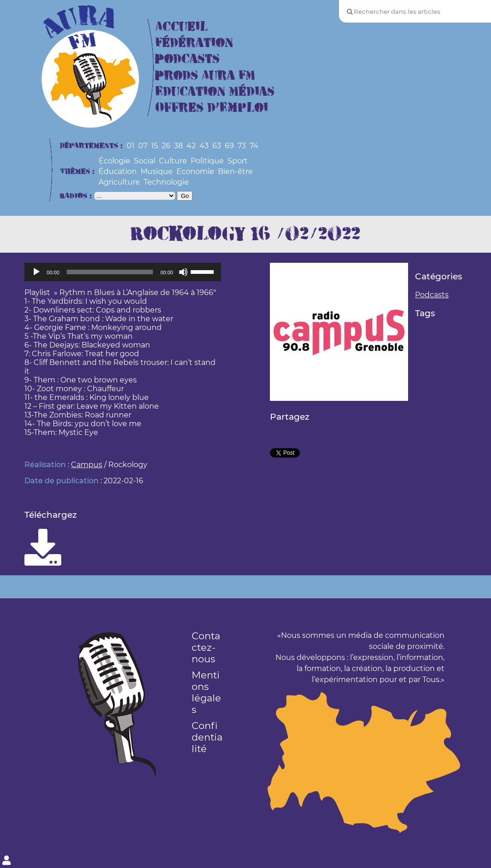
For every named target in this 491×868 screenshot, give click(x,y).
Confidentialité (207, 737)
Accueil (181, 27)
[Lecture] (36, 272)
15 (155, 146)
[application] (123, 272)
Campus (87, 465)
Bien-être (235, 171)
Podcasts (187, 59)
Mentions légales (206, 692)
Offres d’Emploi (212, 108)
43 (204, 146)
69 (229, 146)
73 (242, 146)
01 (131, 146)
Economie (195, 171)
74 (254, 146)
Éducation (118, 171)
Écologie (114, 161)
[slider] (110, 272)
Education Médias (215, 92)
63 (217, 146)
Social (145, 161)
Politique (207, 161)
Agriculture (119, 182)
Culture (173, 161)
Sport (238, 161)
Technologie (166, 182)
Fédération (194, 43)
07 (143, 146)
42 (191, 146)
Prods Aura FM (205, 76)
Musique (157, 171)
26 (166, 146)
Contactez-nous (206, 647)
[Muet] (183, 272)
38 (178, 146)
